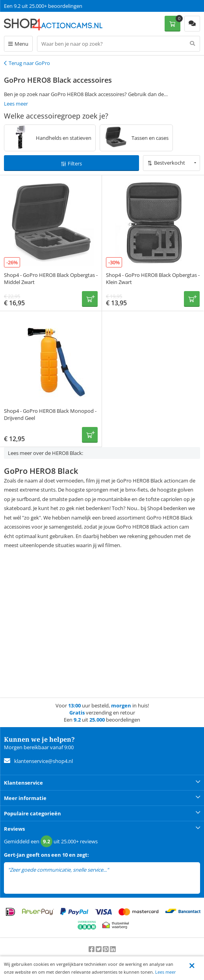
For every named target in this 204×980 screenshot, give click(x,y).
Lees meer (166, 972)
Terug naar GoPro (29, 63)
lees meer (121, 870)
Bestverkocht (170, 163)
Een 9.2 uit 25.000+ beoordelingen (43, 6)
